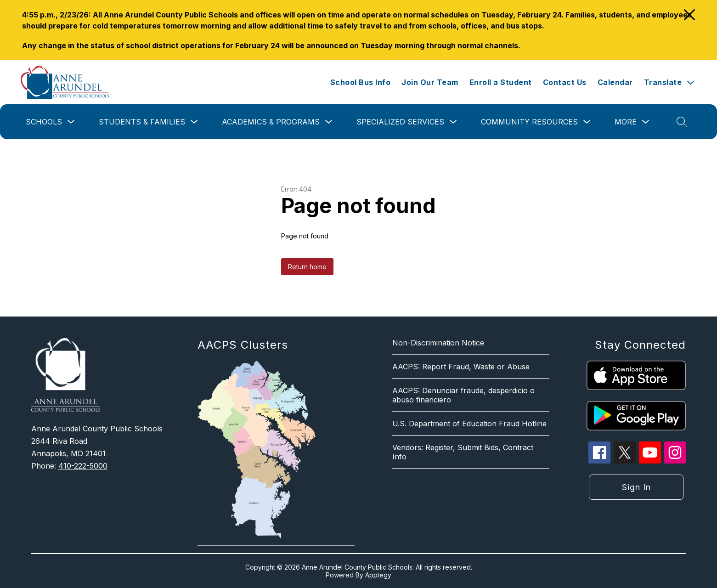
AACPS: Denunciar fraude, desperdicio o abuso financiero (463, 395)
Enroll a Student (501, 82)
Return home (307, 267)
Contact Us (565, 82)
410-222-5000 (83, 466)
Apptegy (378, 575)
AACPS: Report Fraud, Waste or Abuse (461, 367)
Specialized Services (400, 122)
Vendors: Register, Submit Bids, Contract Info (463, 452)
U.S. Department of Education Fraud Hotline (469, 424)
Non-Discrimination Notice (438, 343)
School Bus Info (361, 82)
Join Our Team (430, 82)
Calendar (615, 82)
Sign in (636, 487)
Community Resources (529, 122)
